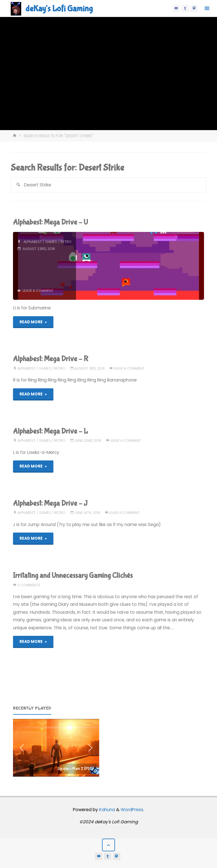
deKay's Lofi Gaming (59, 9)
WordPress (132, 810)
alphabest (33, 242)
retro (66, 242)
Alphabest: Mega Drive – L (50, 431)
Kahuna (107, 810)
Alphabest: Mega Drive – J (50, 503)
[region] (56, 748)
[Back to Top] (108, 845)
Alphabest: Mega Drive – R (51, 359)
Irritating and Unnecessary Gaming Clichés (73, 575)
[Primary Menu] (207, 8)
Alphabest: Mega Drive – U (50, 222)
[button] (56, 748)
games (51, 242)
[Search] (18, 185)
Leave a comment (38, 291)
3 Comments (29, 585)
